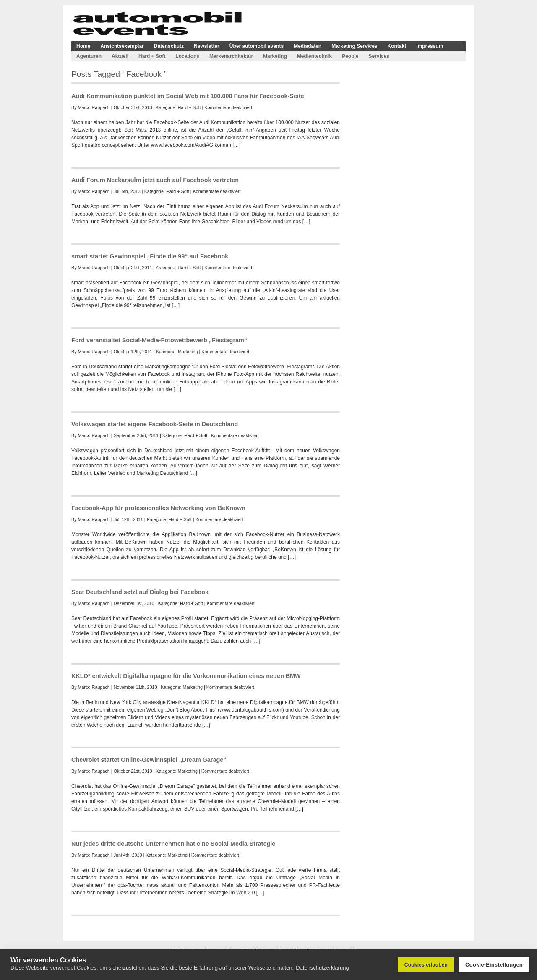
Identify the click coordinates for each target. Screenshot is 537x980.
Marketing (275, 56)
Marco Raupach (94, 107)
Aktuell (120, 56)
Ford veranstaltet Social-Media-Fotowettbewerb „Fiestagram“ (159, 340)
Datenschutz (169, 46)
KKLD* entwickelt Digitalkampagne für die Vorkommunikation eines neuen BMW (186, 676)
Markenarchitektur (231, 56)
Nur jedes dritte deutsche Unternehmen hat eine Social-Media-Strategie (173, 844)
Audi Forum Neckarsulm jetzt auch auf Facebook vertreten (155, 180)
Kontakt (397, 46)
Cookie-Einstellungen (494, 965)
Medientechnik (314, 56)
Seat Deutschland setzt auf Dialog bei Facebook (140, 592)
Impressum (430, 46)
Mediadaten (308, 46)
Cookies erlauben (426, 965)
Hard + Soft (152, 56)
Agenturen (89, 56)
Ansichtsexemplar (122, 46)
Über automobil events (257, 46)
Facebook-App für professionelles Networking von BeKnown (158, 508)
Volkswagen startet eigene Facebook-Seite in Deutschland (155, 424)
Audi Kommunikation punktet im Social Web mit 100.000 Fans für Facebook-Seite (188, 96)
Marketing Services (354, 46)
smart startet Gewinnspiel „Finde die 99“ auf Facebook (150, 256)
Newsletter (207, 46)
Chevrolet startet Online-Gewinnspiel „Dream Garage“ (149, 760)
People (350, 56)
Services (379, 56)
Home (83, 46)
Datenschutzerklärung (322, 968)
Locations (187, 56)
